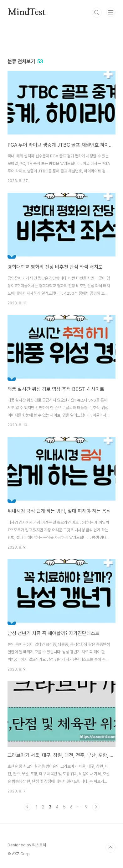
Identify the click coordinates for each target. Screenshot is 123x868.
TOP (110, 848)
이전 (28, 807)
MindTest (26, 13)
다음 (96, 807)
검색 (97, 13)
